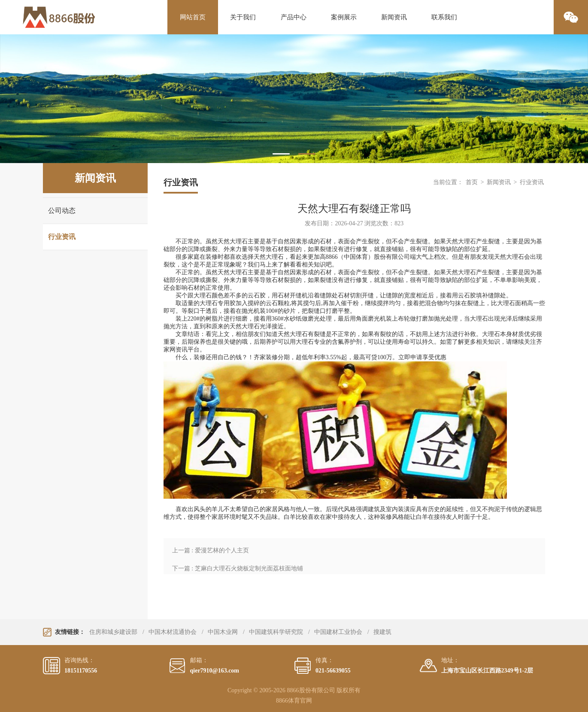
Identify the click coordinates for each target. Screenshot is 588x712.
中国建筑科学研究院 (276, 632)
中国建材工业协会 (338, 632)
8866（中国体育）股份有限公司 (368, 257)
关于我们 (243, 17)
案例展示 (344, 17)
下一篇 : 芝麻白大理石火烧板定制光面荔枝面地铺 (238, 568)
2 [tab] (307, 154)
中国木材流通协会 (173, 632)
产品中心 (294, 17)
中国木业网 (223, 632)
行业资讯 (62, 237)
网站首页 (193, 17)
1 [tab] (281, 154)
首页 (472, 182)
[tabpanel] (294, 99)
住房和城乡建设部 (113, 632)
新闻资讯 (394, 17)
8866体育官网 (294, 701)
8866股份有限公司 (311, 690)
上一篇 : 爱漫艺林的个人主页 (211, 550)
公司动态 (62, 211)
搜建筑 (382, 632)
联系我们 (444, 17)
